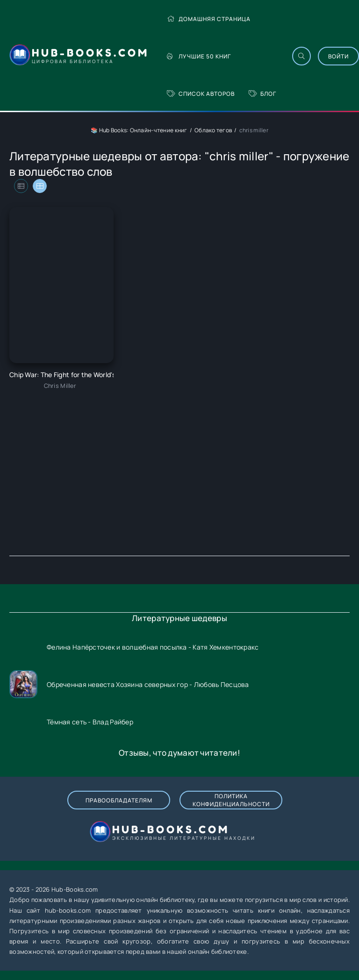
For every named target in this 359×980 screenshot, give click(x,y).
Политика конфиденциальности (231, 800)
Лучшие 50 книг (199, 56)
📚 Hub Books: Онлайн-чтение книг (139, 130)
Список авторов (201, 94)
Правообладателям (119, 800)
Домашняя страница (209, 19)
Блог (262, 94)
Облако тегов (213, 130)
